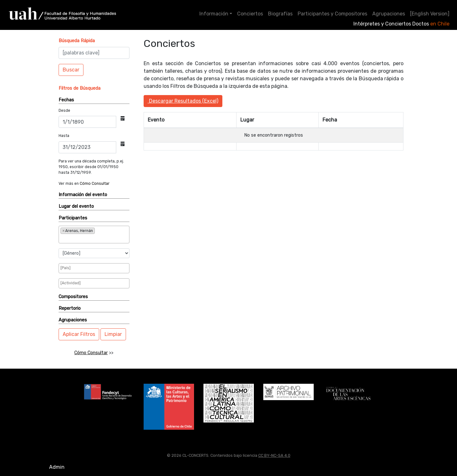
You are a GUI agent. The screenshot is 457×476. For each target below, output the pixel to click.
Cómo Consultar (95, 184)
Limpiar (113, 334)
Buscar (71, 70)
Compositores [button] (73, 297)
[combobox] (94, 235)
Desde (64, 110)
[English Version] (430, 14)
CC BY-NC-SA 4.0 (274, 455)
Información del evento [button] (83, 195)
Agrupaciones (389, 14)
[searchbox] (81, 238)
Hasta (64, 136)
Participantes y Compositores (332, 14)
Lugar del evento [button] (76, 206)
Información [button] (214, 14)
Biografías (280, 14)
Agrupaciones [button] (73, 320)
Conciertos (250, 14)
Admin (57, 467)
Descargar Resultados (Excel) (183, 101)
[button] (77, 41)
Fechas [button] (66, 100)
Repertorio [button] (70, 308)
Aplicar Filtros (79, 334)
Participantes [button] (73, 218)
